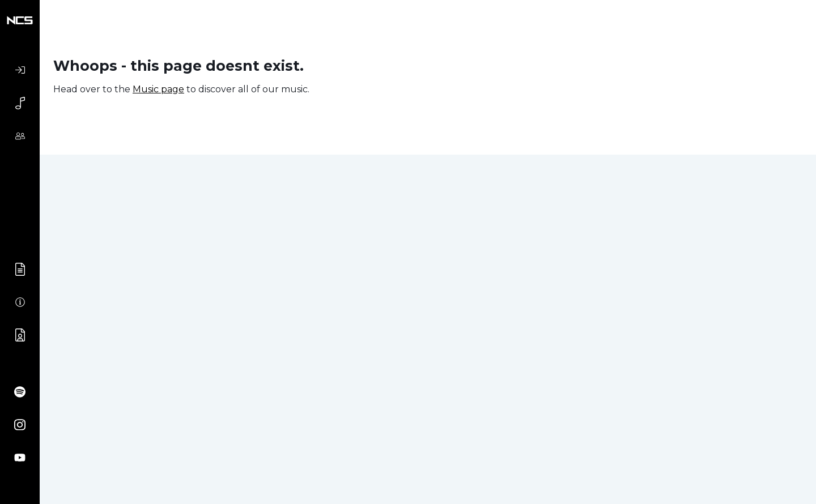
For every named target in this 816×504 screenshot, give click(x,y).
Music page (158, 89)
